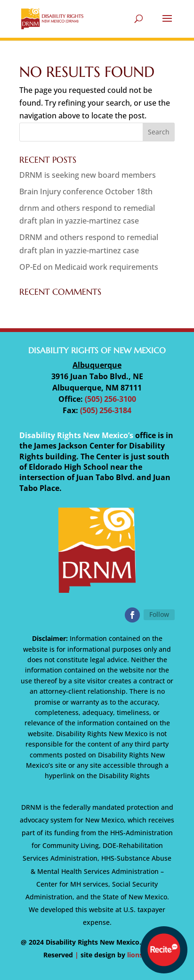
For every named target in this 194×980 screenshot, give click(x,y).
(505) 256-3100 (110, 399)
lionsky (139, 955)
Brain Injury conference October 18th (86, 191)
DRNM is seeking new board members (88, 175)
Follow (159, 614)
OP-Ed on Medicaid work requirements (89, 267)
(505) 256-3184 (106, 410)
